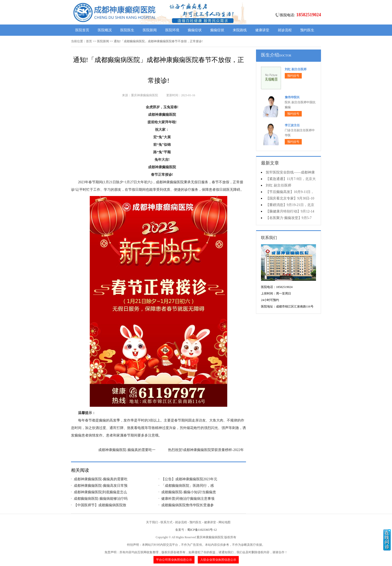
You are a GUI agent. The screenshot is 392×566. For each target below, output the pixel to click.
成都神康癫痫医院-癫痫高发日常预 (101, 486)
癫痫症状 (195, 30)
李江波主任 (292, 125)
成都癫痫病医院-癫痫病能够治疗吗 (101, 499)
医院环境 (172, 30)
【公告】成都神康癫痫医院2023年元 (189, 479)
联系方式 (166, 522)
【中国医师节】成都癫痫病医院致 (100, 505)
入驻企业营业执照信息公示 (218, 560)
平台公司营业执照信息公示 (174, 560)
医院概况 (105, 30)
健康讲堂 (262, 30)
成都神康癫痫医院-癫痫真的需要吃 (101, 479)
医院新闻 (150, 30)
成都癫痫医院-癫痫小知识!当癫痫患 (189, 492)
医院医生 (127, 30)
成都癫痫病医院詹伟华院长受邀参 (187, 505)
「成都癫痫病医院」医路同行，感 (187, 486)
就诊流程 (285, 30)
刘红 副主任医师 (296, 69)
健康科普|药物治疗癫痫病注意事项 (188, 499)
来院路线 (240, 30)
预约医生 (307, 30)
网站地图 (224, 522)
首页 (89, 41)
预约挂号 (293, 76)
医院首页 (82, 30)
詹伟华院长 (292, 97)
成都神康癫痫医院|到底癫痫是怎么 (100, 492)
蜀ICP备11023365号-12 (202, 530)
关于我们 (152, 522)
